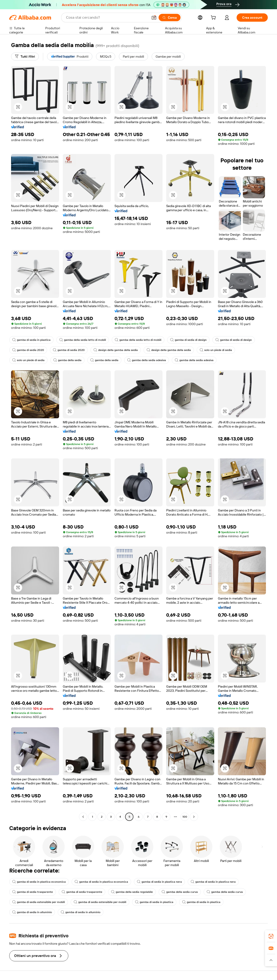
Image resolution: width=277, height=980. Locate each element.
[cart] (214, 18)
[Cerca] (170, 18)
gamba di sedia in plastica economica (39, 882)
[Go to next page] (194, 817)
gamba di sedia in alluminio (32, 912)
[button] (154, 18)
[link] (271, 936)
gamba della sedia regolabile (132, 892)
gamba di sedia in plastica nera (159, 882)
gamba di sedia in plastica (31, 340)
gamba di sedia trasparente (33, 892)
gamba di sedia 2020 (28, 350)
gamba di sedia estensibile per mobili (39, 902)
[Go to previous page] (83, 817)
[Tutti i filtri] (25, 56)
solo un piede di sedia (216, 350)
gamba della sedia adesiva (147, 360)
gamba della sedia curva (180, 892)
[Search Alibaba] (107, 18)
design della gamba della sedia (116, 350)
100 (185, 817)
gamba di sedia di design (188, 340)
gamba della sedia (67, 360)
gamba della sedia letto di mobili (83, 340)
